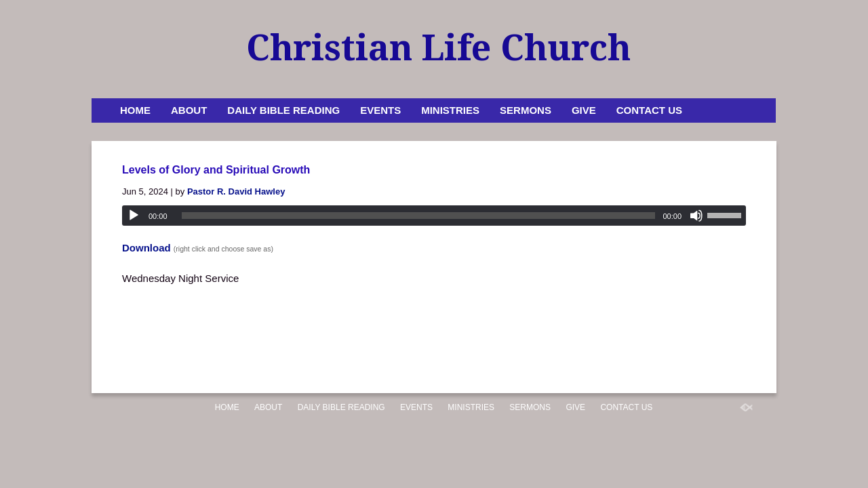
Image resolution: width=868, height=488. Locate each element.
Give (584, 110)
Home (135, 110)
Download (146, 248)
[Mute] (696, 216)
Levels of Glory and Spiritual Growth (216, 170)
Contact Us (649, 110)
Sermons (526, 110)
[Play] (134, 216)
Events (380, 110)
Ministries (450, 110)
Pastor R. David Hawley (236, 191)
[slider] (419, 216)
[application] (434, 216)
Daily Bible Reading (283, 110)
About (189, 110)
